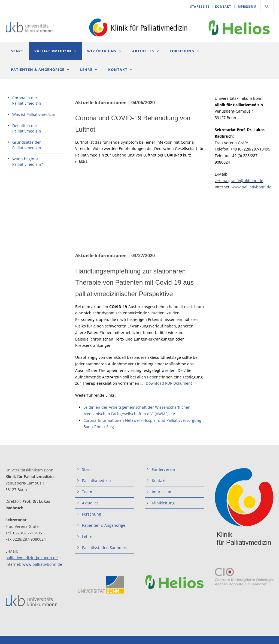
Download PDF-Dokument (169, 383)
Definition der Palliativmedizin (27, 128)
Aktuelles (143, 51)
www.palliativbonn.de (251, 187)
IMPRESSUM (246, 6)
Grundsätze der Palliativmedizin (27, 145)
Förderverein (163, 469)
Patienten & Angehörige (38, 70)
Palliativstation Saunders (105, 548)
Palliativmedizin (53, 51)
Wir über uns (102, 51)
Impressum (162, 492)
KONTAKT (223, 6)
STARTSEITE (200, 6)
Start (17, 51)
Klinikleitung (163, 503)
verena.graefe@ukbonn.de (239, 181)
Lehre (86, 70)
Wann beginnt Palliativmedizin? (28, 162)
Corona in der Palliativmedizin (27, 100)
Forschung (182, 51)
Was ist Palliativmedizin (34, 114)
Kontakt (118, 70)
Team (87, 492)
